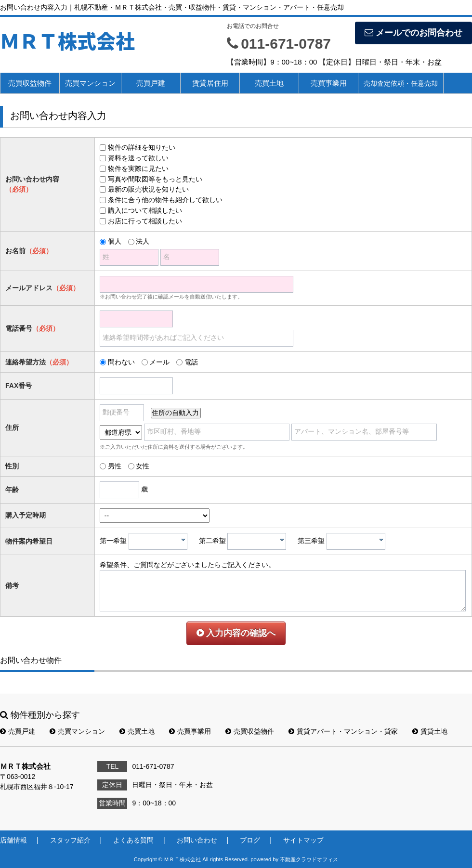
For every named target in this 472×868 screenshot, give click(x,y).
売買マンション (90, 83)
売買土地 (269, 83)
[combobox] (158, 541)
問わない (121, 362)
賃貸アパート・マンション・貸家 (343, 731)
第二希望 (212, 541)
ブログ (250, 840)
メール (159, 362)
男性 (115, 466)
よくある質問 (133, 840)
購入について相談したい (145, 210)
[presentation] (183, 540)
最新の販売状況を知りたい (148, 189)
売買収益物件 (30, 83)
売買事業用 (329, 83)
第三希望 (311, 541)
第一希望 (113, 541)
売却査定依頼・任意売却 (401, 83)
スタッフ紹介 (70, 840)
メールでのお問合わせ (413, 33)
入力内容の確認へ (236, 633)
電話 (191, 362)
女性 (143, 466)
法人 (143, 241)
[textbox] (160, 541)
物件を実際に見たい (138, 168)
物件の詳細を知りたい (142, 147)
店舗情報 (13, 840)
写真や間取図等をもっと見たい (155, 179)
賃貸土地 (430, 731)
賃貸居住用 (210, 83)
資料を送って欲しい (138, 158)
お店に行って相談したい (145, 221)
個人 (115, 241)
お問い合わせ (197, 840)
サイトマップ (303, 840)
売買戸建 (151, 83)
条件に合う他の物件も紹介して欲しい (165, 200)
